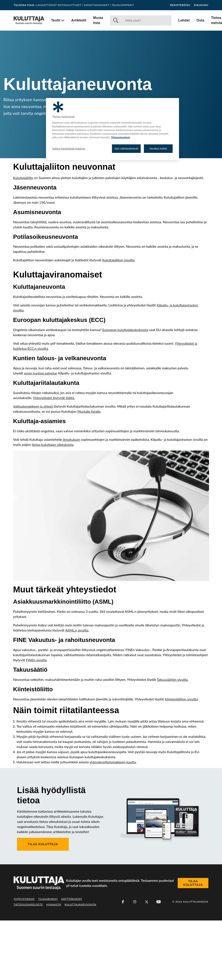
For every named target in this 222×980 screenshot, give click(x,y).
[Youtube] (159, 961)
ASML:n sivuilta (77, 690)
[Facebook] (123, 961)
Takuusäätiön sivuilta (172, 739)
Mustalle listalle (89, 471)
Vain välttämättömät (127, 149)
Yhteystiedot (24, 958)
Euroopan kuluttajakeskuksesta (125, 389)
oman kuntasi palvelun (41, 433)
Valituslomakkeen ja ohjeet (34, 466)
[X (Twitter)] (147, 961)
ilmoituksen (71, 499)
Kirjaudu (201, 5)
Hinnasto (54, 964)
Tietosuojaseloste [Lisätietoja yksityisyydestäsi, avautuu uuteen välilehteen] (121, 137)
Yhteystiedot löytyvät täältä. (54, 457)
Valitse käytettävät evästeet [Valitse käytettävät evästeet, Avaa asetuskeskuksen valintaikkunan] (69, 149)
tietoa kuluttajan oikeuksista (53, 504)
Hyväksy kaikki (158, 149)
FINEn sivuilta (36, 719)
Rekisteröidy (180, 5)
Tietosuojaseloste (28, 964)
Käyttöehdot (72, 958)
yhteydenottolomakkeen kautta (113, 821)
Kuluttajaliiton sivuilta (118, 260)
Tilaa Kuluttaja (43, 904)
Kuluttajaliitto (23, 178)
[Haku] (147, 20)
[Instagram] (135, 961)
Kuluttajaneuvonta (80, 964)
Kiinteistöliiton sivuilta (181, 759)
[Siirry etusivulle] (29, 20)
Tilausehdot (48, 958)
